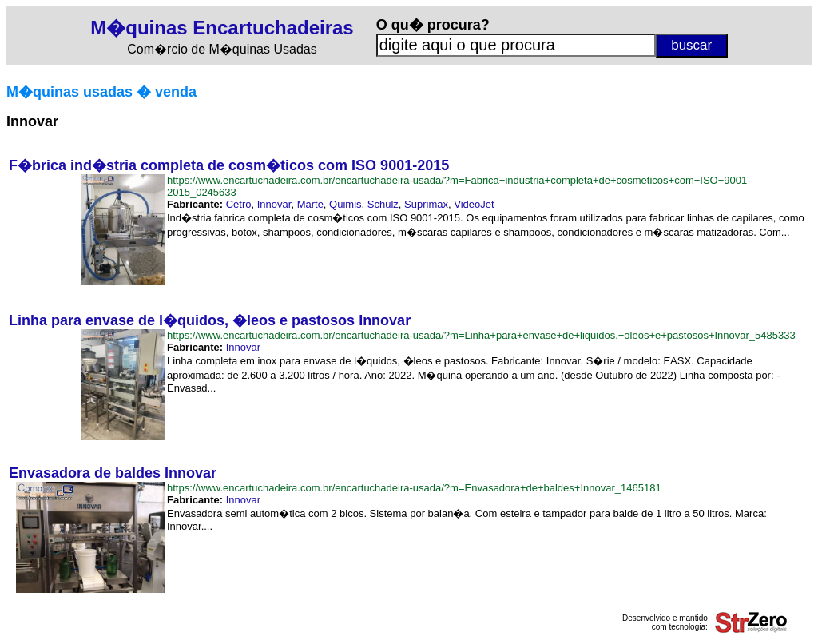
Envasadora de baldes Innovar (113, 473)
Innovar (274, 204)
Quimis (345, 204)
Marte (310, 204)
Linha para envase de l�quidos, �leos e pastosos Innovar (210, 320)
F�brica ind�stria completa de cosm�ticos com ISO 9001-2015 (229, 165)
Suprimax (426, 204)
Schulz (383, 204)
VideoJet (474, 204)
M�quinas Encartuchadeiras (222, 28)
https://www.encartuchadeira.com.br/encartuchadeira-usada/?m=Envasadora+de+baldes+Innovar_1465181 (414, 488)
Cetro (239, 204)
